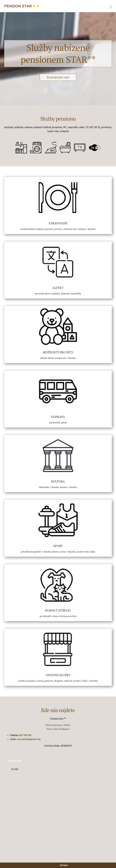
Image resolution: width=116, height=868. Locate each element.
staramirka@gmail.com (29, 739)
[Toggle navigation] (111, 6)
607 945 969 (25, 735)
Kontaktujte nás (58, 77)
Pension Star (15, 761)
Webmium (64, 865)
